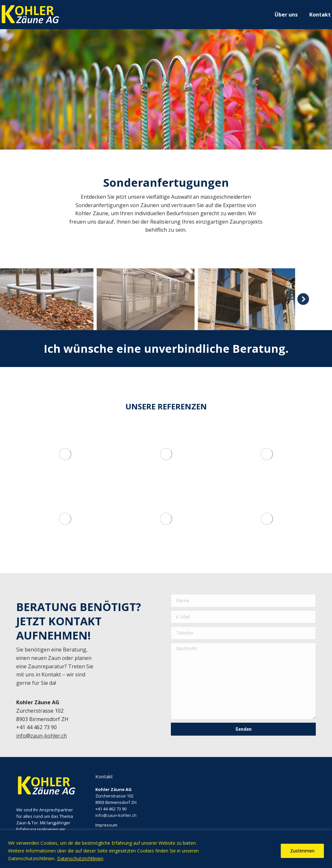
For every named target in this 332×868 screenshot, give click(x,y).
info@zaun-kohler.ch (41, 736)
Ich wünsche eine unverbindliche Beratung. (166, 349)
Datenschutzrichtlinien (80, 858)
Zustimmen (302, 851)
